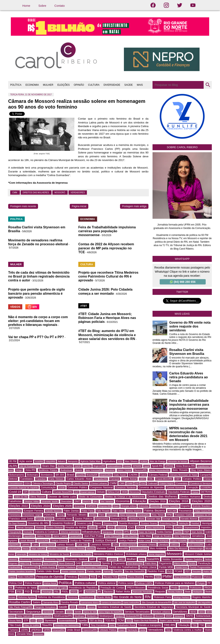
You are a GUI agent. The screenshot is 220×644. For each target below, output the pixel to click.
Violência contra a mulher (188, 630)
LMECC (174, 545)
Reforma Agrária (26, 597)
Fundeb (49, 519)
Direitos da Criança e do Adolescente (125, 497)
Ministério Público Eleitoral (109, 554)
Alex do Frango (158, 461)
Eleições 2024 (40, 506)
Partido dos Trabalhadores (123, 567)
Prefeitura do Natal (26, 588)
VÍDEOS (15, 307)
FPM (169, 515)
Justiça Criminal (59, 541)
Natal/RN (153, 559)
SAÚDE (129, 85)
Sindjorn (119, 616)
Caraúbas (41, 479)
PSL (56, 592)
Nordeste (37, 563)
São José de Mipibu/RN (185, 602)
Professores (196, 588)
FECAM (172, 511)
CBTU (143, 479)
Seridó (78, 612)
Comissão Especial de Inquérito (24, 488)
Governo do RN (38, 523)
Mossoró (60, 193)
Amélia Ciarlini (65, 466)
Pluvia (123, 577)
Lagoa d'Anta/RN (179, 541)
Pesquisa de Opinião (50, 577)
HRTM (102, 527)
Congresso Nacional (101, 487)
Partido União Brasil (48, 571)
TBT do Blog (96, 621)
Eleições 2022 (19, 506)
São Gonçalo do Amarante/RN (157, 602)
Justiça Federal (127, 541)
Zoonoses (39, 634)
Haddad (195, 523)
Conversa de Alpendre (151, 487)
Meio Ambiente (158, 549)
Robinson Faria (162, 597)
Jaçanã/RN (29, 536)
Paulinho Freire (156, 571)
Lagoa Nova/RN (196, 541)
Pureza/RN (90, 592)
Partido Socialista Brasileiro (21, 571)
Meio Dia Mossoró (178, 549)
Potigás (201, 583)
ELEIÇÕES (64, 85)
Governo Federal (63, 523)
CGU (27, 483)
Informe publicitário (70, 532)
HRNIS (92, 528)
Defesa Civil (113, 492)
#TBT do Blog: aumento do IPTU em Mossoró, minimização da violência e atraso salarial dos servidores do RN (107, 335)
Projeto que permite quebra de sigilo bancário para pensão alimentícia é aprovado (36, 293)
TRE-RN (169, 625)
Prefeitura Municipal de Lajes (53, 588)
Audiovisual (66, 470)
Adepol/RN (50, 461)
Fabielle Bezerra (53, 511)
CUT (77, 492)
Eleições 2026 (62, 506)
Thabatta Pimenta (202, 621)
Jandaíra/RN (76, 536)
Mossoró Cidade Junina (198, 554)
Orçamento (119, 563)
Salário (36, 602)
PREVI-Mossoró (136, 588)
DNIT (77, 501)
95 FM (13, 461)
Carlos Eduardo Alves (79, 479)
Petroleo (84, 577)
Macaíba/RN (15, 549)
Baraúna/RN (140, 470)
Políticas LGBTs (144, 583)
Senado (60, 612)
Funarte (40, 519)
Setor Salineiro (24, 616)
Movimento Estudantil (31, 559)
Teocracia (186, 621)
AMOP (77, 466)
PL (99, 577)
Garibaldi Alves (63, 519)
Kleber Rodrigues (161, 541)
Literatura (163, 545)
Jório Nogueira (181, 536)
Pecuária (197, 571)
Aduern (61, 461)
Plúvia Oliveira (135, 577)
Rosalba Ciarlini (20, 602)
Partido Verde (94, 571)
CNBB (130, 484)
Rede (188, 592)
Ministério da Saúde (59, 554)
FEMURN (49, 515)
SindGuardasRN (63, 616)
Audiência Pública (48, 470)
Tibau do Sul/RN (32, 625)
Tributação (184, 625)
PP (209, 583)
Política (65, 583)
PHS (93, 577)
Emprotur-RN (105, 506)
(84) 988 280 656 (183, 282)
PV (100, 592)
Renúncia (72, 597)
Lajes (35, 545)
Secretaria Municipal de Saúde (194, 607)
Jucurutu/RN (43, 541)
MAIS (140, 85)
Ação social (26, 461)
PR (11, 588)
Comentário (182, 483)
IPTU (127, 532)
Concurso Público (77, 487)
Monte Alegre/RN (156, 554)
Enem (116, 506)
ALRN (13, 466)
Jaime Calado (60, 536)
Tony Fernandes (99, 625)
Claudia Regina (63, 483)
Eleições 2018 (178, 501)
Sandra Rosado (70, 602)
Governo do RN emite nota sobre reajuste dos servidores (190, 326)
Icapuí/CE (121, 528)
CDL (151, 479)
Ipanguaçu (108, 532)
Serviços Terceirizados (137, 612)
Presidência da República (83, 588)
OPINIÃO (79, 85)
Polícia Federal (33, 583)
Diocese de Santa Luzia (62, 497)
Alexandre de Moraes (178, 461)
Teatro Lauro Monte (169, 621)
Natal (142, 559)
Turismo (14, 630)
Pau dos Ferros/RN (135, 571)
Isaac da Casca (147, 532)
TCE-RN (110, 621)
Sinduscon (147, 616)
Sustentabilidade (67, 621)
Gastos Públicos (84, 519)
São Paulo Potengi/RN (21, 607)
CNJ (143, 484)
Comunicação (48, 487)
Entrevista (144, 506)
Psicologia (47, 592)
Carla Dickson (56, 479)
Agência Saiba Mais (91, 461)
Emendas (79, 506)
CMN (122, 483)
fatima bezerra (134, 511)
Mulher (131, 559)
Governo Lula (84, 523)
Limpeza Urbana (147, 545)
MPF (93, 559)
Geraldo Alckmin (189, 519)
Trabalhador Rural (126, 625)
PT (81, 592)
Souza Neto (15, 621)
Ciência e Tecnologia (43, 483)
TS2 (194, 625)
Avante (79, 470)
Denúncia (134, 492)
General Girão (119, 519)
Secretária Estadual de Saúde (114, 607)
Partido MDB (166, 567)
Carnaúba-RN (101, 479)
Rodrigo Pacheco (182, 597)
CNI (137, 484)
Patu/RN (118, 571)
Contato (59, 6)
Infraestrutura (91, 532)
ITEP (187, 532)
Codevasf (152, 483)
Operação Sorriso (91, 563)
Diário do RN (21, 497)
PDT (188, 571)
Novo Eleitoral (66, 563)
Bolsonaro (33, 475)
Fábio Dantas (71, 511)
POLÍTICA (16, 85)
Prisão (175, 588)
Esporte (186, 506)
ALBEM (144, 461)
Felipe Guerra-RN (203, 511)
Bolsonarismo (17, 475)
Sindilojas (79, 616)
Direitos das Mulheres (36, 193)
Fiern (102, 515)
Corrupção (193, 487)
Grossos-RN (110, 523)
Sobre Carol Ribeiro (182, 147)
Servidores (180, 612)
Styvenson (50, 621)
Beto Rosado (180, 470)
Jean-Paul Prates (93, 536)
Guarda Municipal (129, 523)
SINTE (189, 616)
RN (148, 597)
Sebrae (82, 607)
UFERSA (36, 630)
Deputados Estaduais (153, 492)
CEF (178, 479)
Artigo (19, 470)
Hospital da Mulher (76, 527)
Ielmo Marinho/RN (155, 528)
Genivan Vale (154, 519)
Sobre (42, 6)
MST (122, 559)
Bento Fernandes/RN (160, 470)
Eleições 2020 (201, 501)
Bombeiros (47, 475)
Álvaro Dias (48, 466)
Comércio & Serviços (200, 483)
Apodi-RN (157, 466)
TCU (129, 621)
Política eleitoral (107, 583)
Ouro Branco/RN (135, 563)
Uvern (122, 630)
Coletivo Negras (166, 484)
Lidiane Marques (129, 545)
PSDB (36, 592)
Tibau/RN (47, 625)
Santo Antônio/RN (131, 602)
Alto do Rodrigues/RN (30, 466)
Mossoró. (13, 559)
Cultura (46, 492)
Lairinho (26, 545)
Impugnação (15, 532)
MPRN (102, 559)
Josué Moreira (27, 541)
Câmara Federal (158, 475)
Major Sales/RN (38, 549)
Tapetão (82, 621)
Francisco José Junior (21, 519)
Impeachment (191, 527)
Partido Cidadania (67, 567)
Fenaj (61, 515)
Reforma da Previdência (51, 597)
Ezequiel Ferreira (33, 511)
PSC (19, 592)
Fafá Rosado (103, 511)
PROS (208, 588)
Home (26, 6)
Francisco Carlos (183, 515)
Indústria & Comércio (47, 532)
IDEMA (141, 527)
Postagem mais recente (23, 206)
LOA (183, 545)
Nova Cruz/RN (50, 563)
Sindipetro (92, 616)
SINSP (169, 616)
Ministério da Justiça (38, 554)
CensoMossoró (16, 484)
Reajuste (160, 592)
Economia (123, 501)
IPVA (134, 532)
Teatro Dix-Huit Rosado (145, 621)
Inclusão (28, 532)
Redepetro (198, 592)
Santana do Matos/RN (111, 602)
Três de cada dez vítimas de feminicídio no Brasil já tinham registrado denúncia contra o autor (39, 276)
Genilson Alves (137, 519)
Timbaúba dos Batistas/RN (67, 625)
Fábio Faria (88, 511)
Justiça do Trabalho (81, 541)
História (40, 527)
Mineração (22, 554)
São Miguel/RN (204, 602)
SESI (202, 612)
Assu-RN (30, 470)
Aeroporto (73, 461)
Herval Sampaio (25, 527)
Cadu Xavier (120, 475)
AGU (120, 461)
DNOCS (87, 501)
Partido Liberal (148, 567)
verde (143, 630)
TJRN (85, 625)
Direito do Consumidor (91, 497)
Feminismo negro (32, 515)
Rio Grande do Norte (128, 597)
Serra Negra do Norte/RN (111, 612)
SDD (73, 607)
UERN (24, 630)
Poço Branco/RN (182, 577)
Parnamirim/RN (30, 567)
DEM (124, 492)
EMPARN (91, 506)
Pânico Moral (180, 563)
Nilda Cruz (25, 563)
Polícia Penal (50, 583)
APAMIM (137, 466)
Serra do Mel (90, 612)
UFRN (47, 630)
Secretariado (16, 612)
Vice (168, 630)
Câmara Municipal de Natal (183, 475)
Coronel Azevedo (175, 487)
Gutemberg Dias (168, 523)
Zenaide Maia (24, 634)
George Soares (171, 519)
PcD (169, 571)
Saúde (63, 607)
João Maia (145, 536)
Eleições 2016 (158, 501)
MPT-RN (113, 559)
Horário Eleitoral (54, 527)
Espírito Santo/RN (171, 506)
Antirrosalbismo (115, 466)
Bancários (110, 470)
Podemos (197, 577)
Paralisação (204, 563)
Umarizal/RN (58, 630)
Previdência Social (158, 588)
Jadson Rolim (44, 536)
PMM (167, 576)
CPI (26, 492)
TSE (202, 625)
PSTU (74, 592)
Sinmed (159, 616)
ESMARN (155, 506)
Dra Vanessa (107, 501)
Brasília (81, 475)
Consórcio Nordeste (126, 487)
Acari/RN (39, 461)
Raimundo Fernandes (143, 592)
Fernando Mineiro (77, 515)
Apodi (147, 466)
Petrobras (72, 577)
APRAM (169, 466)
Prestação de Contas (112, 588)
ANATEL (87, 466)
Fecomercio (185, 511)
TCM (121, 620)
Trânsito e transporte (149, 625)
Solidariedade (203, 616)
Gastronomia (102, 519)
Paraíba (192, 563)
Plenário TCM (111, 577)
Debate (101, 492)
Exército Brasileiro (202, 506)
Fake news (118, 511)
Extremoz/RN (15, 511)
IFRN (169, 527)
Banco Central (124, 470)
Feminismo (15, 515)
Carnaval (115, 479)
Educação (139, 501)
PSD (27, 592)
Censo (208, 479)
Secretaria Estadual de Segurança (154, 607)
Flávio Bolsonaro (127, 515)
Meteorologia (196, 549)
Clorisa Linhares (99, 483)
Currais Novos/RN (63, 492)
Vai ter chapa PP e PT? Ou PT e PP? (36, 337)
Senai (69, 612)
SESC (193, 612)
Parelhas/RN (15, 567)
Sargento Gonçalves (45, 607)
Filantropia (112, 515)
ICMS (131, 527)
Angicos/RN (99, 466)
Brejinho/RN (106, 475)
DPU (96, 501)
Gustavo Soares (149, 523)
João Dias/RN (130, 536)
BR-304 (60, 475)
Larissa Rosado (66, 545)
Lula (208, 545)
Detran (195, 492)
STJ (33, 621)
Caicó (143, 475)
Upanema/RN (90, 630)
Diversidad (66, 501)
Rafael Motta (123, 592)
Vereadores (78, 193)
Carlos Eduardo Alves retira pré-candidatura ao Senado (189, 377)
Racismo (108, 592)
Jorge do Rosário (163, 536)
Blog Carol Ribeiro (201, 470)
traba (112, 625)
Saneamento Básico (90, 602)
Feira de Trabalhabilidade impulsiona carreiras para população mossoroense (107, 231)
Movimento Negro (53, 559)
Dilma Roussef (38, 497)
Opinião (106, 563)
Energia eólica (129, 506)
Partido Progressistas (200, 567)
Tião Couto (15, 625)
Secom (91, 607)
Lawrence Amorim (100, 545)
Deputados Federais (179, 492)
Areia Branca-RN (185, 466)
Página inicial (79, 206)
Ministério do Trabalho (82, 554)
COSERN (206, 487)
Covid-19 (15, 492)
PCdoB (178, 571)
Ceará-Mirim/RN (164, 479)
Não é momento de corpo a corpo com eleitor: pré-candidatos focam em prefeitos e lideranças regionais (38, 321)
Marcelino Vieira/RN (57, 549)
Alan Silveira (131, 461)
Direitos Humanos (190, 497)
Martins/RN (122, 549)
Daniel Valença (88, 492)
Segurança (33, 612)
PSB (12, 592)
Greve (98, 523)
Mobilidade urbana (136, 554)
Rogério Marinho (202, 597)
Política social (126, 583)
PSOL (65, 592)
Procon (184, 588)
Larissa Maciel (47, 545)
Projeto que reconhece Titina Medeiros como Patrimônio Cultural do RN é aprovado (108, 276)
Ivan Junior (197, 532)
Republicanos (87, 597)
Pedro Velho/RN (26, 577)
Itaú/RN (178, 532)
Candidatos (27, 479)
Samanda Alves (51, 602)
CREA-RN (35, 492)
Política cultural (85, 583)
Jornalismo (198, 536)
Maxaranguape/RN (139, 549)
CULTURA (94, 85)
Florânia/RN (143, 515)
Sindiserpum (106, 616)
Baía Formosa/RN (94, 470)
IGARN (178, 527)
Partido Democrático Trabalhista (92, 567)
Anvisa (127, 466)
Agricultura (109, 461)
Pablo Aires (151, 563)
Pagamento (165, 563)
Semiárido (48, 612)
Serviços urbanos (161, 612)
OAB (78, 563)
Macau (26, 549)
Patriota (107, 571)
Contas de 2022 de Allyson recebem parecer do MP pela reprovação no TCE (106, 248)
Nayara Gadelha (194, 559)
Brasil (71, 475)
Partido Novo (182, 567)
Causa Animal (129, 479)
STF (26, 621)
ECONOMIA (32, 85)
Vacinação (132, 630)
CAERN (133, 475)
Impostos (206, 527)
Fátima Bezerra (155, 511)
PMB (158, 577)
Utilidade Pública (108, 630)
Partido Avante (48, 567)
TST (209, 625)
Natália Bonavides (172, 559)
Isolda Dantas (165, 532)
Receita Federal (175, 592)
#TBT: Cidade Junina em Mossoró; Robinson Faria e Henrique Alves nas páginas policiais (107, 318)
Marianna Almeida (76, 549)
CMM (15, 193)
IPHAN (119, 532)
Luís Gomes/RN (196, 545)
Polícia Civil (16, 583)
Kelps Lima (144, 541)
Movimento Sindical (76, 559)
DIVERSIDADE (112, 85)
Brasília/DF (92, 475)
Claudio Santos (81, 483)
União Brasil (74, 630)
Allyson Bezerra (200, 461)
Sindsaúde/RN (133, 616)
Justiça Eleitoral (105, 540)
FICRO (93, 515)
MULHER (48, 85)
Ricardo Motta (104, 597)
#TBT (84, 306)
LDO (116, 545)
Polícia (208, 577)
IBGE (111, 527)
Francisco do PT (203, 515)
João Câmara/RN (114, 536)
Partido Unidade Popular (73, 571)
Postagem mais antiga (134, 206)
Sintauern (179, 616)
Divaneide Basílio (50, 501)
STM (40, 621)
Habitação (184, 523)
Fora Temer (158, 515)
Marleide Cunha (105, 549)
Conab (62, 488)
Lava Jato (82, 545)
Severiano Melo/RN (43, 616)
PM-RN (149, 577)
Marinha (90, 549)
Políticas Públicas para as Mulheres (175, 583)
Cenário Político (192, 479)
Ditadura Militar (32, 501)
